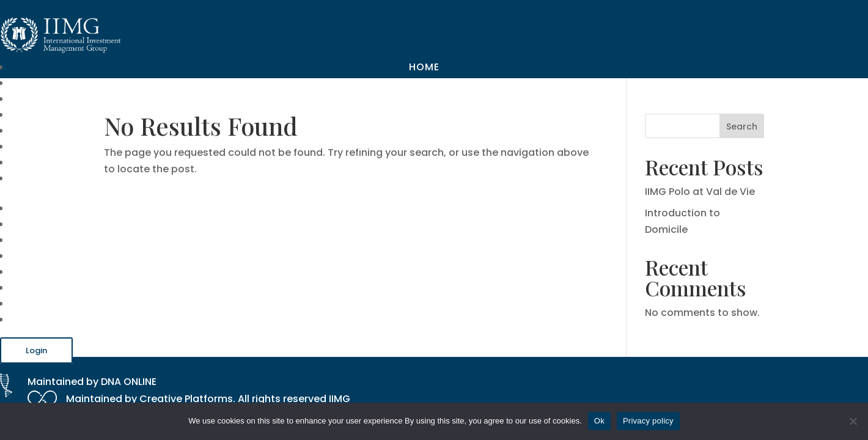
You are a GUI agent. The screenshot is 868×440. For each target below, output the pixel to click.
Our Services (402, 99)
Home (424, 67)
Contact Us (404, 178)
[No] (853, 421)
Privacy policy (648, 421)
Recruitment (403, 162)
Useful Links (405, 130)
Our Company (400, 83)
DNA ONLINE (129, 382)
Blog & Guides (399, 146)
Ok (599, 421)
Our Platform (399, 115)
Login (36, 350)
